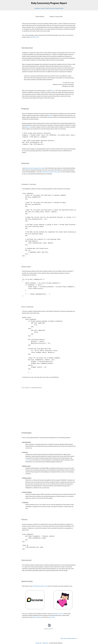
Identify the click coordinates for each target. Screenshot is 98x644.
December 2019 (35, 37)
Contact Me (38, 642)
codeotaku (37, 8)
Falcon (34, 616)
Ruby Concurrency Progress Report (55, 8)
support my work (58, 612)
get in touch (52, 616)
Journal (43, 8)
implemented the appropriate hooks (35, 168)
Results (51, 115)
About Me (45, 642)
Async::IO (29, 127)
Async (52, 91)
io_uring (28, 459)
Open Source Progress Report (68, 637)
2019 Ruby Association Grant (40, 585)
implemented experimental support (52, 172)
